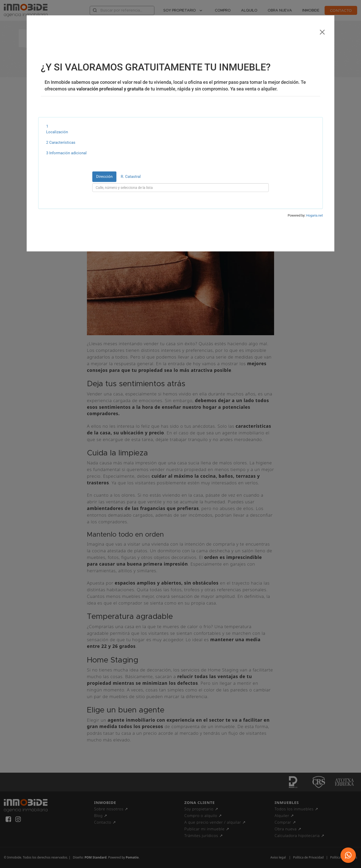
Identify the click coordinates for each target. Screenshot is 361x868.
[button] (348, 855)
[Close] (322, 30)
